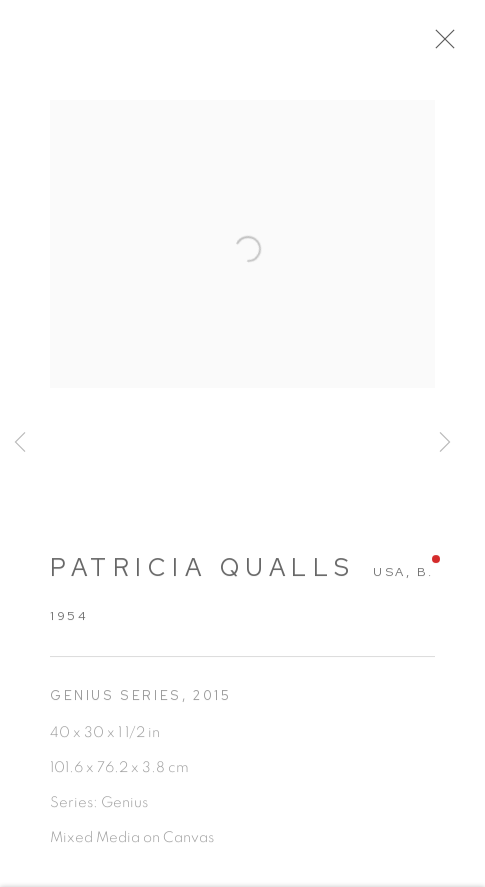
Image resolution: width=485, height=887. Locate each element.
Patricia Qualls (203, 574)
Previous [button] (20, 443)
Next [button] (445, 443)
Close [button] (447, 45)
